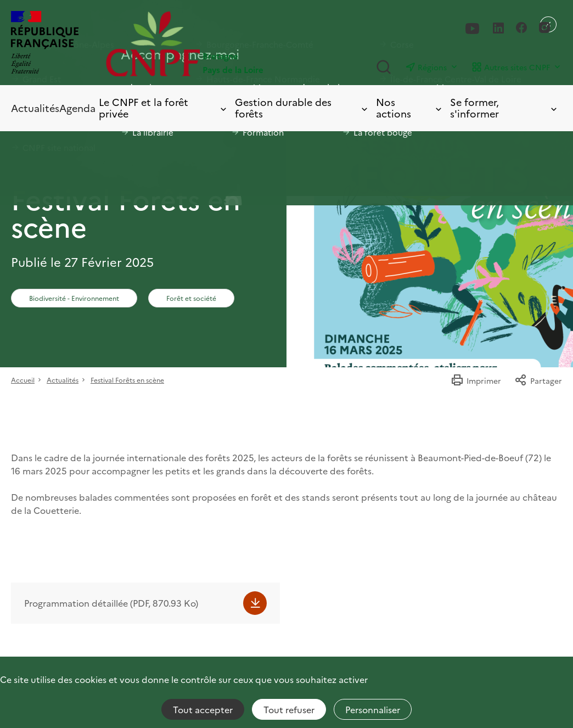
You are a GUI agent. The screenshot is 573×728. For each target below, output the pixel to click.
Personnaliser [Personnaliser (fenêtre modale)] (373, 709)
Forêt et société (191, 298)
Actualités (35, 108)
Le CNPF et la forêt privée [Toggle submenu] (164, 108)
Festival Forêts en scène (127, 380)
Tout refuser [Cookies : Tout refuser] (289, 709)
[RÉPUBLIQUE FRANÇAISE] (45, 44)
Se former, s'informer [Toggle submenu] (504, 108)
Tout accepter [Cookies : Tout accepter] (203, 709)
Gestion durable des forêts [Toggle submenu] (302, 108)
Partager (538, 380)
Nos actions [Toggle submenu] (410, 108)
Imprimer (476, 380)
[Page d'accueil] (196, 44)
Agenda (77, 108)
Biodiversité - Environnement (74, 298)
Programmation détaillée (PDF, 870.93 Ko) (111, 603)
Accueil (23, 380)
